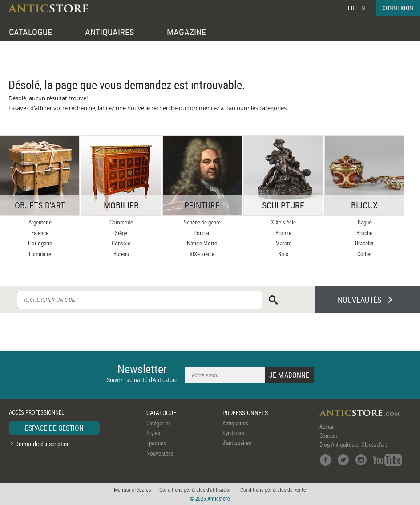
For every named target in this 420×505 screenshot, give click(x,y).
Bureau (121, 254)
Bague (365, 222)
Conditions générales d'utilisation (196, 489)
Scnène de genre (202, 222)
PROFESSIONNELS (245, 413)
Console (121, 243)
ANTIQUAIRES (109, 32)
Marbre (283, 243)
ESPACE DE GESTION (54, 428)
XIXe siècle (202, 254)
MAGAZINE (186, 32)
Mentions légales (132, 489)
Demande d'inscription (42, 444)
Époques (156, 443)
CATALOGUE (30, 32)
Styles (153, 433)
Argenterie (40, 222)
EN (362, 8)
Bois (283, 254)
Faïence (40, 233)
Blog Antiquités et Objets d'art (353, 444)
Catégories (159, 423)
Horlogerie (40, 243)
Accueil (328, 427)
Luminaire (40, 254)
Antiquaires (235, 423)
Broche (364, 233)
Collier (365, 254)
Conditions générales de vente (273, 489)
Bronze (283, 233)
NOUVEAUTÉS (359, 300)
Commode (121, 222)
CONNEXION (398, 8)
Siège (121, 233)
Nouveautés (160, 453)
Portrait (202, 233)
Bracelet (364, 243)
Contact (328, 436)
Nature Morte (202, 243)
